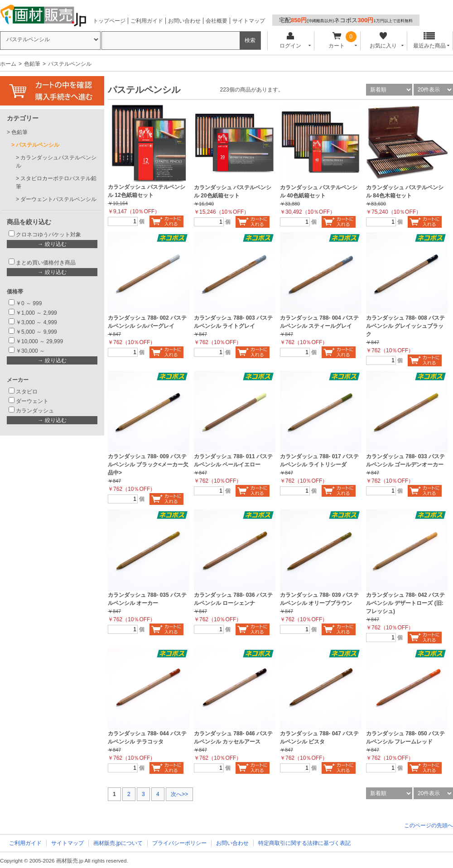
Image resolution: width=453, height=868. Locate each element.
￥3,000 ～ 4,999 (36, 322)
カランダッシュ (35, 411)
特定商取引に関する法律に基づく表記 (304, 843)
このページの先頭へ (429, 825)
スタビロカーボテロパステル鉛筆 (56, 182)
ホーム (8, 64)
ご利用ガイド (147, 21)
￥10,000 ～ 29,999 (39, 341)
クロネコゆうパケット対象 (48, 235)
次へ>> (179, 794)
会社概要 (217, 21)
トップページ (109, 21)
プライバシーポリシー (179, 843)
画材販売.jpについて (118, 843)
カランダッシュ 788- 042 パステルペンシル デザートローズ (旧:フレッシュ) (405, 603)
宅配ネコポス (346, 20)
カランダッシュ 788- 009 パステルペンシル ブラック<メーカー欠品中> (148, 465)
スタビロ (27, 392)
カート (337, 41)
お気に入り (383, 41)
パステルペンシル (38, 145)
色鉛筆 (32, 64)
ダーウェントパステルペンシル (58, 199)
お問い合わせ (184, 21)
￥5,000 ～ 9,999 (36, 332)
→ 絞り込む (52, 244)
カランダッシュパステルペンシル (56, 162)
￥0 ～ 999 (29, 303)
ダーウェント (32, 401)
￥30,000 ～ (31, 351)
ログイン (290, 41)
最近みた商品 (429, 41)
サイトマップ (249, 21)
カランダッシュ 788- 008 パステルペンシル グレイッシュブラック (405, 326)
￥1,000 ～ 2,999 (36, 313)
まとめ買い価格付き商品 (46, 263)
